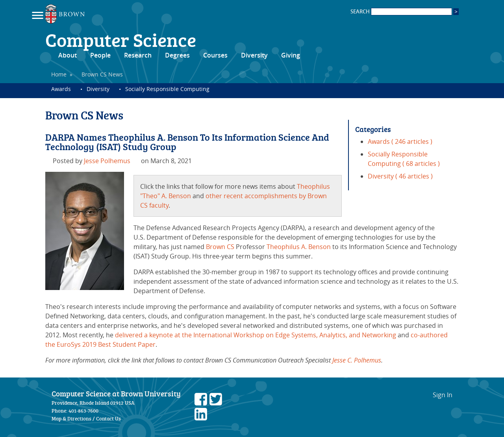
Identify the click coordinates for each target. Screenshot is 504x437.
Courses (215, 55)
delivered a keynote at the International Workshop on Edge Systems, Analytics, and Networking (256, 335)
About (68, 55)
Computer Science (121, 39)
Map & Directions (71, 418)
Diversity (254, 55)
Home (59, 74)
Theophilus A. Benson (299, 247)
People (100, 55)
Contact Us (108, 418)
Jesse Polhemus (107, 161)
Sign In (443, 395)
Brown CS (220, 247)
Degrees (177, 55)
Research (138, 55)
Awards (61, 89)
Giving (291, 55)
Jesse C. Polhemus (357, 360)
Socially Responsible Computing (167, 89)
